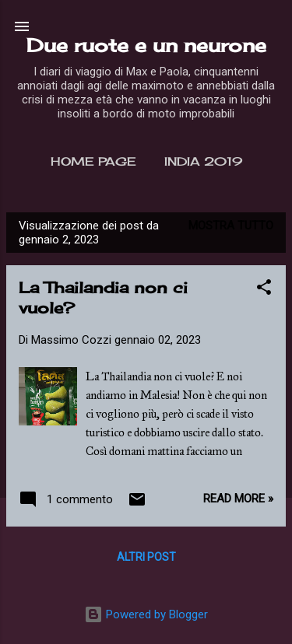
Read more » (238, 499)
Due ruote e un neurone (146, 45)
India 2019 (203, 161)
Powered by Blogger (146, 614)
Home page (93, 161)
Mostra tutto (231, 226)
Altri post (146, 557)
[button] (264, 290)
